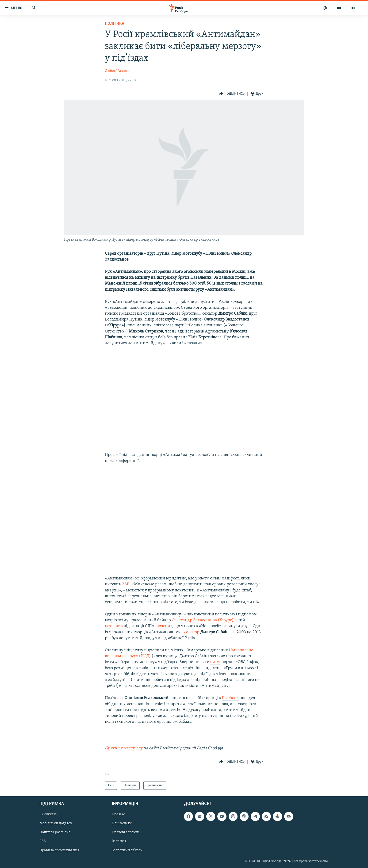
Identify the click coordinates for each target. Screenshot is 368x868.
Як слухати (48, 814)
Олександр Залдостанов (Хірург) (203, 620)
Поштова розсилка (55, 832)
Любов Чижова (117, 71)
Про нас (118, 814)
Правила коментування (59, 850)
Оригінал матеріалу (124, 748)
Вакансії (119, 841)
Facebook (230, 698)
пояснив (164, 626)
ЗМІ (126, 584)
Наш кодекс (122, 823)
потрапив (114, 626)
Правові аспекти (126, 832)
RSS (43, 841)
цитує (215, 662)
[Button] (232, 94)
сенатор (192, 632)
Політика (115, 24)
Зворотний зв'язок (127, 850)
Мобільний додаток (56, 823)
